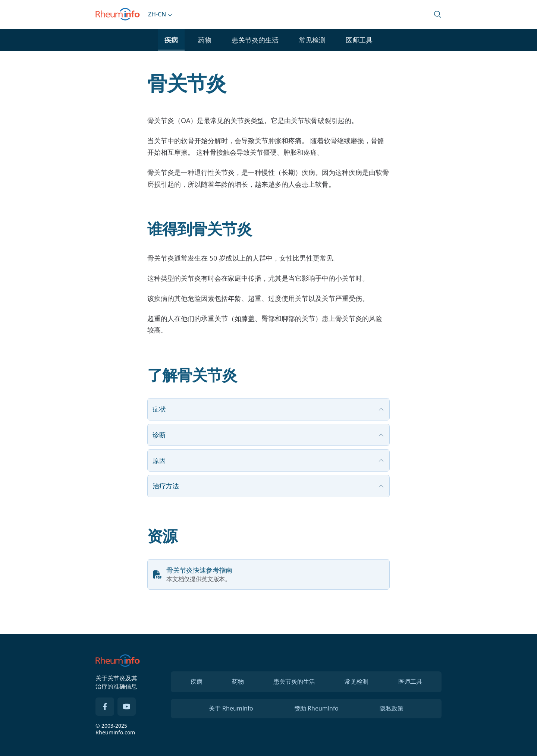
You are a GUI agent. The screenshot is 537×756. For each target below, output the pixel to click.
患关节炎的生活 (255, 40)
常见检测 (312, 40)
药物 (205, 40)
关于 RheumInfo (231, 708)
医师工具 (359, 40)
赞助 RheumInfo (316, 708)
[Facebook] (105, 707)
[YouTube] (127, 707)
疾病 (171, 40)
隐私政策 (392, 708)
